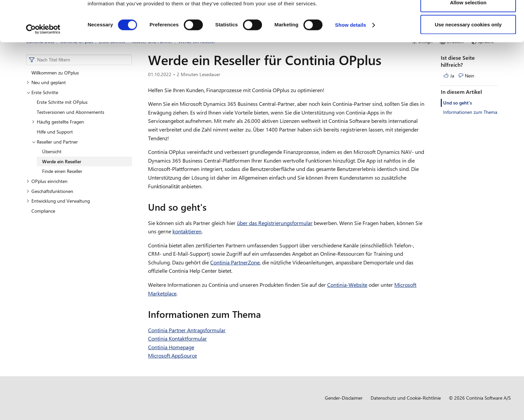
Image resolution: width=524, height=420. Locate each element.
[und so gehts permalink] (211, 207)
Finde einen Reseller (62, 171)
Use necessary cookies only (468, 61)
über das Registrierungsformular (275, 223)
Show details (351, 62)
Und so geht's (457, 103)
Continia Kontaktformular (177, 338)
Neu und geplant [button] (46, 82)
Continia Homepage (171, 347)
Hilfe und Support (55, 132)
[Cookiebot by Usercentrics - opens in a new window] (43, 66)
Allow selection (468, 40)
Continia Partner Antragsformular (187, 330)
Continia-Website (347, 285)
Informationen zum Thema (470, 112)
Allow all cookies (468, 18)
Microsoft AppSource (172, 355)
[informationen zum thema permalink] (265, 314)
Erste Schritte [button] (42, 92)
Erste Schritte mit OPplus (62, 102)
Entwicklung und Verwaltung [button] (58, 201)
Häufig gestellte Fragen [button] (58, 122)
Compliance (43, 211)
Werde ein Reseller (62, 161)
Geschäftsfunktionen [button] (50, 191)
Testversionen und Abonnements (71, 112)
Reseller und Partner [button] (55, 142)
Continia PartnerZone (235, 262)
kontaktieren (187, 231)
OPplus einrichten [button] (47, 181)
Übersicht (52, 151)
